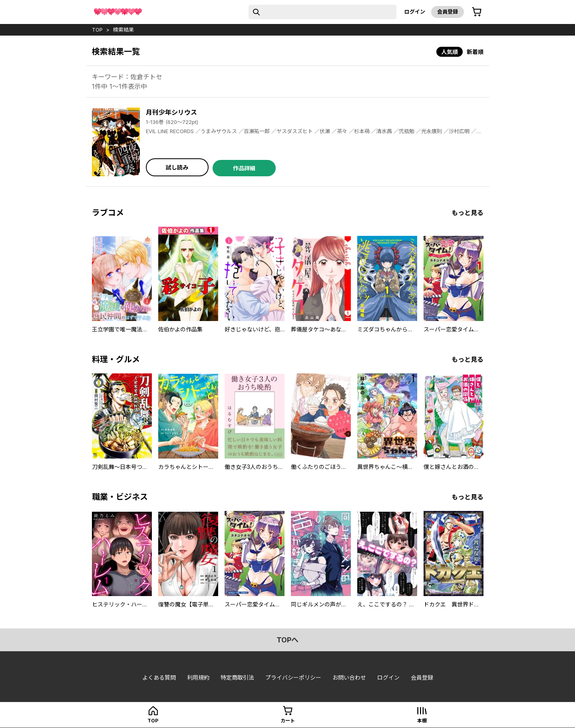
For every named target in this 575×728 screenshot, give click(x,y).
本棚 (422, 721)
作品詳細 (244, 168)
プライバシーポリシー (293, 677)
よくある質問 (159, 677)
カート (288, 721)
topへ (287, 640)
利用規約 (198, 677)
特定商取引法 (237, 677)
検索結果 (123, 30)
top (97, 30)
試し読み (177, 167)
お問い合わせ (349, 677)
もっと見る (468, 213)
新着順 (475, 52)
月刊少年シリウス (171, 112)
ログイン (415, 12)
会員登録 (448, 12)
